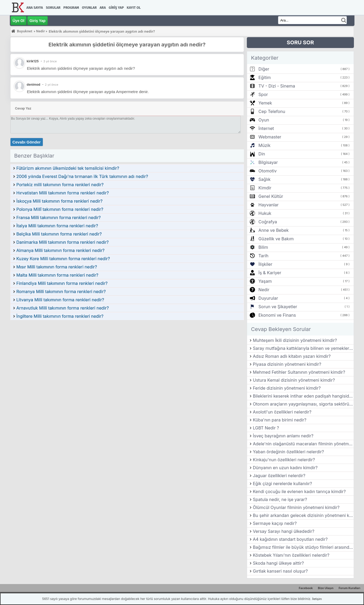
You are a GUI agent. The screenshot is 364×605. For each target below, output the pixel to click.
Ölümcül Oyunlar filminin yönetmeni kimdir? (296, 507)
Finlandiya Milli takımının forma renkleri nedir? (62, 283)
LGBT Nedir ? (266, 428)
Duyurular (268, 298)
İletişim (317, 599)
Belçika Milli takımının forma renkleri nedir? (59, 234)
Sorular (53, 8)
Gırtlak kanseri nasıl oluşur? (280, 571)
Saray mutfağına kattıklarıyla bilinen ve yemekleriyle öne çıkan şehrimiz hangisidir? (303, 348)
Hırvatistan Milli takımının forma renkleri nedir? (63, 193)
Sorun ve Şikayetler (278, 307)
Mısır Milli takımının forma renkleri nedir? (57, 267)
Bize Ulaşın (326, 588)
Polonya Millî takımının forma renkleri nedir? (60, 209)
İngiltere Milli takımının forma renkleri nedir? (60, 316)
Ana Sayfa (35, 8)
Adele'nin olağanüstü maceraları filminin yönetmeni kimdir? (303, 444)
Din (262, 154)
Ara (103, 8)
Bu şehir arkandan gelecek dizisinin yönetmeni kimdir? (303, 515)
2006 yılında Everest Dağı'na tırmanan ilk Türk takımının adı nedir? (82, 176)
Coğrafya (268, 222)
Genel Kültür (271, 196)
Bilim (263, 247)
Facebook (306, 588)
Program (71, 8)
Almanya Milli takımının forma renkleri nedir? (61, 250)
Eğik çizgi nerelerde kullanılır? (282, 484)
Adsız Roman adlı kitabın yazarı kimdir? (292, 356)
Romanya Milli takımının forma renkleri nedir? (61, 291)
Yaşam (265, 281)
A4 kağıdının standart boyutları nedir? (290, 539)
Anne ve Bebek (274, 230)
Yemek (265, 103)
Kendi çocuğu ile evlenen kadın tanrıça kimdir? (299, 491)
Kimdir (265, 188)
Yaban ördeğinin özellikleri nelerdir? (288, 452)
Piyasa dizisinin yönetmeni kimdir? (287, 364)
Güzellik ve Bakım (276, 239)
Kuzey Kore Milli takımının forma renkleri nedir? (63, 259)
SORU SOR (300, 42)
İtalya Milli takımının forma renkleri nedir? (57, 226)
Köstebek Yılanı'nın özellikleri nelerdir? (291, 555)
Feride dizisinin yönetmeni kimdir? (287, 388)
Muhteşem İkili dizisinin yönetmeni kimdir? (295, 340)
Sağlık (265, 179)
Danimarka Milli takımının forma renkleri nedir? (63, 242)
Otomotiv (268, 171)
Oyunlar (89, 8)
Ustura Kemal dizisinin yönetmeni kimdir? (294, 380)
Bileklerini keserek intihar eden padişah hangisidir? (303, 396)
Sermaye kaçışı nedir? (275, 523)
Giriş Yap (116, 8)
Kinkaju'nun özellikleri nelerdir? (284, 460)
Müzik (264, 145)
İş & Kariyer (270, 273)
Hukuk (265, 213)
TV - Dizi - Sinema (277, 86)
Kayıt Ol (134, 8)
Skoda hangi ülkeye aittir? (278, 563)
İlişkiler (265, 264)
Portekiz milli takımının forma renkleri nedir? (60, 185)
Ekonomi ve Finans (277, 315)
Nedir (264, 290)
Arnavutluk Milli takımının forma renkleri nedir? (63, 308)
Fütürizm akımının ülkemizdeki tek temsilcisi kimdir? (68, 168)
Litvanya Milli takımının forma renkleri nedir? (60, 300)
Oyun (264, 120)
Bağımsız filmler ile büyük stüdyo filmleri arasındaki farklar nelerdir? (303, 547)
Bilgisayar (268, 162)
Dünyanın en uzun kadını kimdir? (285, 468)
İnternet (266, 128)
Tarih (264, 256)
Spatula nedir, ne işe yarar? (280, 499)
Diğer (264, 69)
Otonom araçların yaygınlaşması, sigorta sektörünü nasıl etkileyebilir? (303, 404)
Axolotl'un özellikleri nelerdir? (282, 412)
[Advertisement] (127, 360)
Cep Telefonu (272, 111)
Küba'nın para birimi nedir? (280, 420)
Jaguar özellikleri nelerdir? (279, 476)
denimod (34, 84)
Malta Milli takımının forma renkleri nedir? (57, 275)
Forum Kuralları (349, 588)
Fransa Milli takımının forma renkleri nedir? (59, 217)
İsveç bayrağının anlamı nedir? (283, 436)
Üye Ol (19, 21)
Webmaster (270, 137)
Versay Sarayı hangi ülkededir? (284, 531)
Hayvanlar (269, 205)
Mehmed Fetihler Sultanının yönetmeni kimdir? (299, 372)
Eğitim (265, 77)
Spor (263, 94)
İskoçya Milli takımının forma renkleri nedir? (60, 201)
